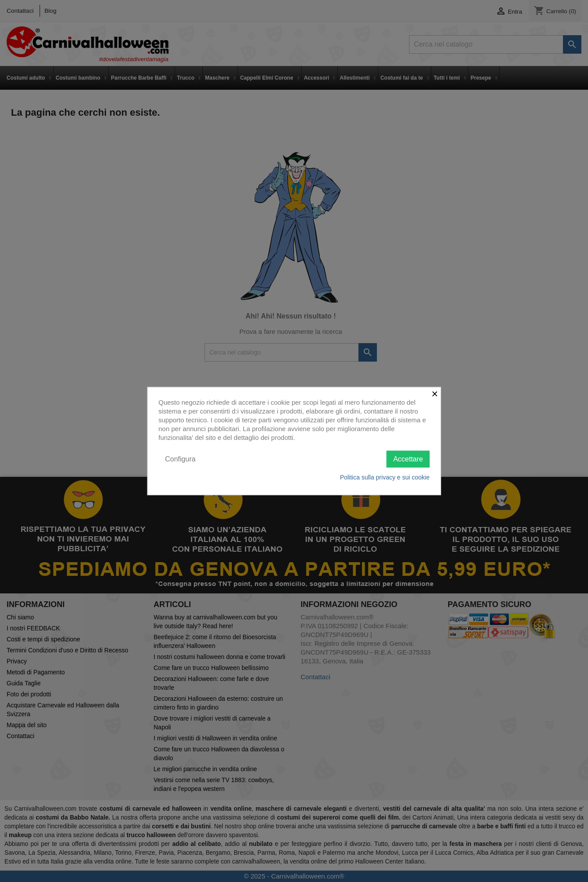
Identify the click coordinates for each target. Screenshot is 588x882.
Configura (180, 459)
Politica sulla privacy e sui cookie (385, 477)
